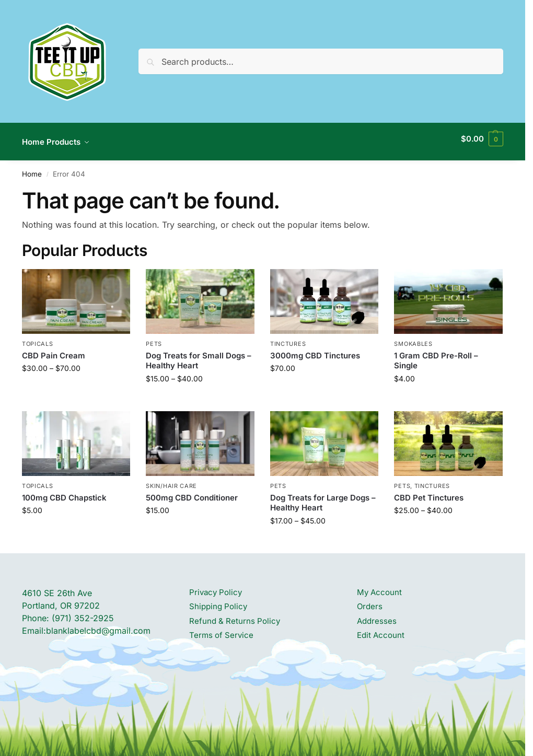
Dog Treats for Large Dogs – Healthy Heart (323, 497)
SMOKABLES (413, 338)
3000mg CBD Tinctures (315, 349)
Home (32, 168)
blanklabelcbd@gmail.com (98, 624)
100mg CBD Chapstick (64, 491)
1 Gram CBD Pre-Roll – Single (436, 354)
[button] (482, 139)
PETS (154, 338)
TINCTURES (288, 338)
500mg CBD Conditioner (192, 491)
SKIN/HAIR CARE (171, 480)
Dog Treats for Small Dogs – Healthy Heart (199, 354)
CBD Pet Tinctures (429, 491)
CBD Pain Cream (54, 349)
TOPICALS (38, 338)
